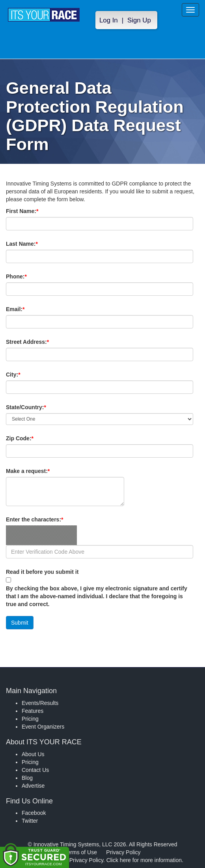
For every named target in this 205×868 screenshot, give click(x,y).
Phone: (30, 276)
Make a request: (28, 471)
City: (26, 375)
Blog (27, 778)
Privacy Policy (123, 852)
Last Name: (35, 244)
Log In (109, 20)
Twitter (30, 821)
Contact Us (35, 770)
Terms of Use (81, 852)
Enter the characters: (48, 519)
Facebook (34, 813)
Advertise (33, 786)
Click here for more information (144, 860)
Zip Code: (33, 438)
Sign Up (139, 20)
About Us (33, 754)
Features (33, 711)
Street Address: (41, 342)
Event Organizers (43, 727)
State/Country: (39, 407)
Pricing (30, 719)
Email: (29, 309)
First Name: (35, 211)
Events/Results (40, 703)
